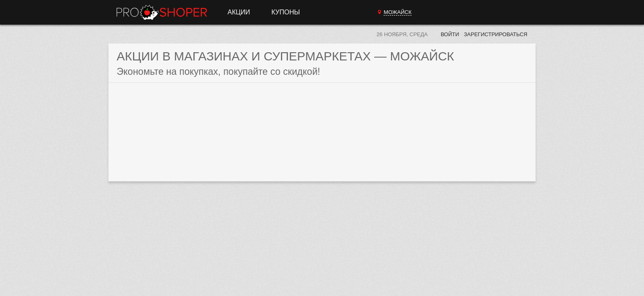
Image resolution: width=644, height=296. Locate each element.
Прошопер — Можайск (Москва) (162, 12)
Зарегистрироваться (496, 34)
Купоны (286, 12)
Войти (450, 34)
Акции (239, 12)
